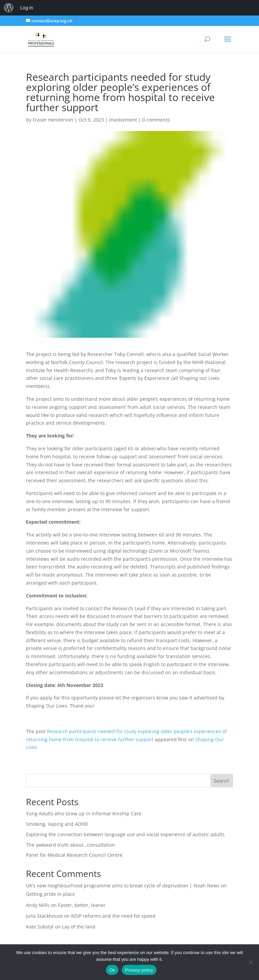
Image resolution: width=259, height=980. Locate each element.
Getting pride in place (51, 894)
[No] (251, 962)
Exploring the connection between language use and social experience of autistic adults (125, 834)
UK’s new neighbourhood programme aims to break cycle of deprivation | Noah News (123, 886)
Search (222, 781)
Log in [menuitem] (27, 8)
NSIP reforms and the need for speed (113, 916)
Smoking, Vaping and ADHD (57, 824)
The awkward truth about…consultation (70, 845)
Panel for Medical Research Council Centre (74, 855)
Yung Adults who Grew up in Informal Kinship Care (84, 813)
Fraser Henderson (53, 120)
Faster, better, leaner (82, 905)
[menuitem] (9, 8)
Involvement (123, 120)
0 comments (156, 120)
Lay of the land (79, 927)
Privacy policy (139, 970)
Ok (112, 970)
